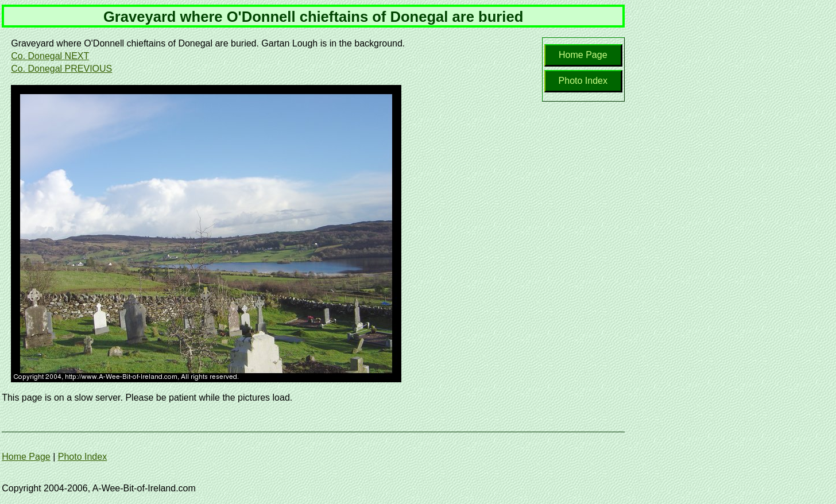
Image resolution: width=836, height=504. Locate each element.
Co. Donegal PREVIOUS (61, 69)
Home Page (583, 55)
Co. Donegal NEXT (50, 56)
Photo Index (583, 81)
